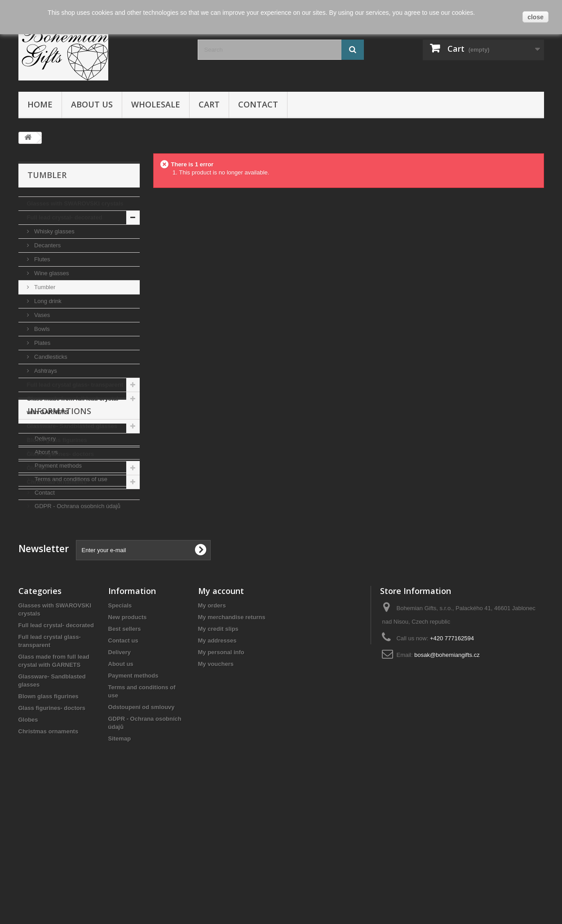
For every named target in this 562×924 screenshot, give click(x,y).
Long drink (47, 301)
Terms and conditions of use (70, 581)
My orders (212, 734)
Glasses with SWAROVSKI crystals (75, 203)
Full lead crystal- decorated (65, 217)
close (535, 17)
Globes (37, 468)
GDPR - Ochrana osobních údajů (77, 608)
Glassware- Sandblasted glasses (72, 426)
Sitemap (120, 867)
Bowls (41, 329)
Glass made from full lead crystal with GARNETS (73, 405)
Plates (42, 343)
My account (221, 719)
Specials (120, 734)
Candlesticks (50, 357)
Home (40, 104)
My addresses (217, 769)
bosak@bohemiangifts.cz (447, 783)
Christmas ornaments (57, 482)
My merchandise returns (232, 746)
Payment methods (58, 567)
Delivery (45, 540)
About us (92, 104)
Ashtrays (45, 371)
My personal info (221, 781)
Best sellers (125, 757)
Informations (59, 516)
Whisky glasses (54, 231)
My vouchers (216, 792)
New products (128, 746)
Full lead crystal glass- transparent (75, 385)
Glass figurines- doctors (61, 454)
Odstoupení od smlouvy (142, 836)
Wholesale (156, 104)
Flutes (42, 259)
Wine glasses (51, 273)
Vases (42, 315)
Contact (258, 104)
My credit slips (218, 757)
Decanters (47, 245)
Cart (209, 104)
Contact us (123, 769)
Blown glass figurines (57, 440)
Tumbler (44, 287)
